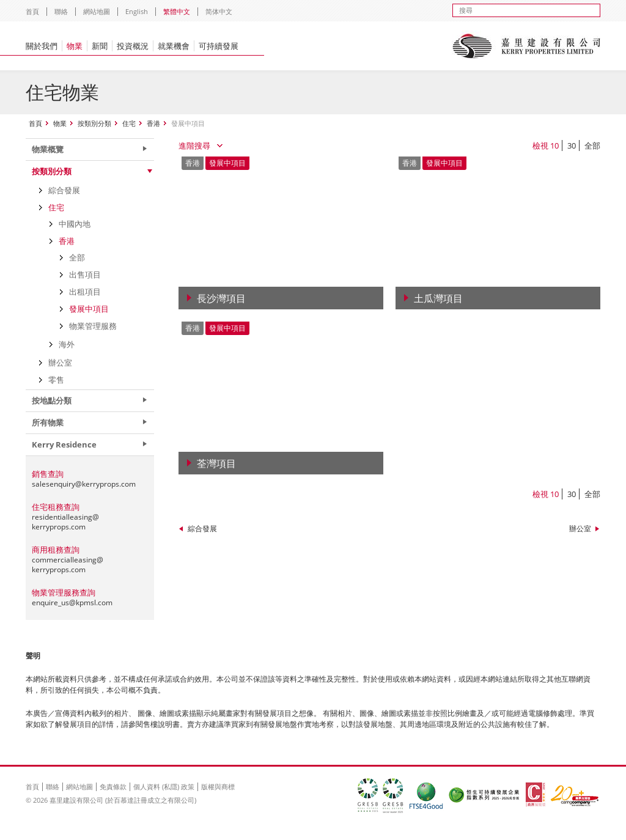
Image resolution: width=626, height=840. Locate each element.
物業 (75, 46)
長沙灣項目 (221, 298)
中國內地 (75, 224)
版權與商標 (218, 787)
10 (554, 146)
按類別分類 (94, 123)
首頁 (32, 11)
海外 (67, 344)
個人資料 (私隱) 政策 (164, 787)
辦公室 (580, 529)
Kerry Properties (526, 46)
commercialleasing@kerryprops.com (68, 565)
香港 (153, 123)
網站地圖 (97, 11)
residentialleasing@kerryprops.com (65, 522)
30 (572, 146)
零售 (56, 380)
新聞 (100, 46)
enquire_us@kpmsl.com (72, 602)
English (137, 11)
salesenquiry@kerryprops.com (84, 484)
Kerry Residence (64, 444)
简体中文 (219, 11)
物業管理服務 (93, 326)
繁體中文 (177, 11)
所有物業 (48, 422)
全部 (592, 146)
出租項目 (85, 292)
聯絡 (61, 11)
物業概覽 (48, 149)
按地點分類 (52, 400)
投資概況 (133, 46)
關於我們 (42, 46)
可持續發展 (219, 46)
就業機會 (174, 46)
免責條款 (113, 787)
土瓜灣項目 (438, 298)
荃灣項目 (216, 463)
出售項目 (85, 274)
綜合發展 (202, 529)
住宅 (129, 123)
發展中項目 (89, 309)
